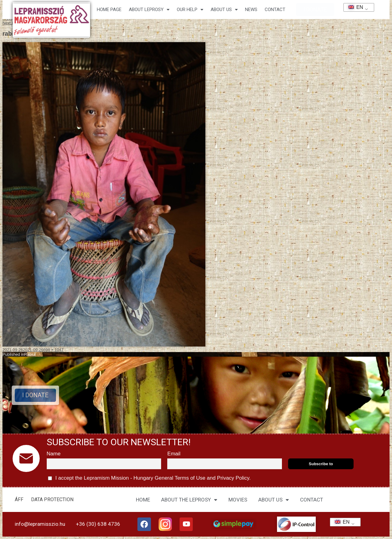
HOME (143, 500)
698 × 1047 (53, 350)
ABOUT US (274, 500)
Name (54, 454)
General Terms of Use (180, 478)
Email (174, 454)
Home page (109, 10)
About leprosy (149, 10)
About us (224, 10)
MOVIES (238, 500)
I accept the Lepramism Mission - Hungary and (149, 478)
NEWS (251, 10)
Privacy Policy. (233, 478)
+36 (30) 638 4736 (98, 524)
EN (354, 7)
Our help (190, 10)
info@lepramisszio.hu (40, 524)
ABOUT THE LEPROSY (189, 500)
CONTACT (275, 10)
